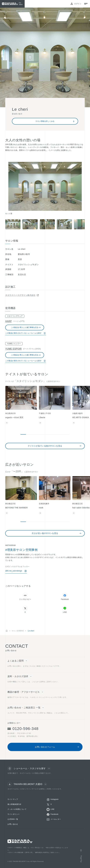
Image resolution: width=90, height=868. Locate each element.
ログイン (76, 4)
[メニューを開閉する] (86, 4)
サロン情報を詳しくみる (55, 121)
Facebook (65, 597)
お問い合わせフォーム (57, 747)
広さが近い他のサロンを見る (57, 533)
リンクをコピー (25, 597)
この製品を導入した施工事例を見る (26, 327)
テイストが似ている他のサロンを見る (55, 446)
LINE (65, 609)
